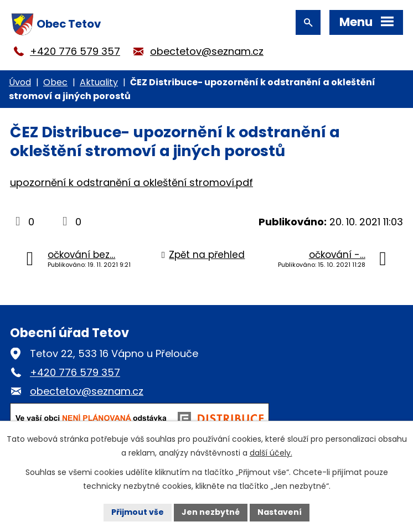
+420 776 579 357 (75, 51)
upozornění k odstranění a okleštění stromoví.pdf (131, 182)
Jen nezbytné (211, 512)
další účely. (271, 453)
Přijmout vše (138, 512)
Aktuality (99, 82)
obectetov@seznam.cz (207, 51)
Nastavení (280, 512)
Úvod (20, 82)
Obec (55, 82)
